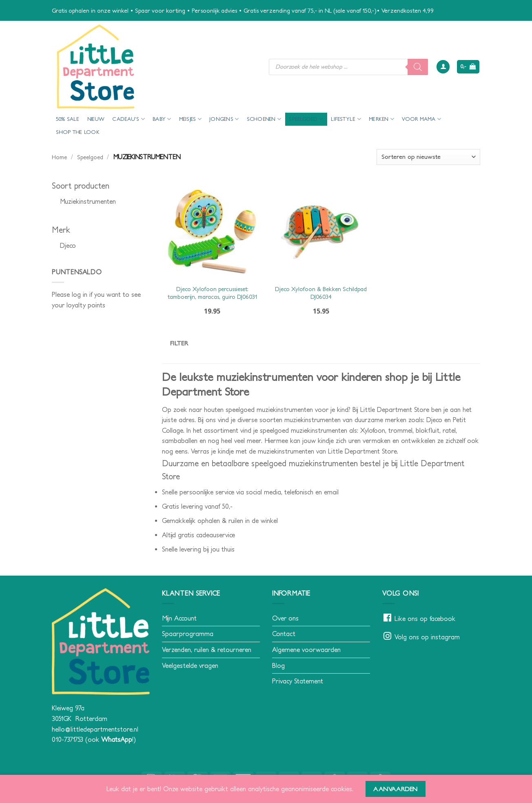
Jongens (224, 119)
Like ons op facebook (425, 618)
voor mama (421, 119)
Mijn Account (179, 618)
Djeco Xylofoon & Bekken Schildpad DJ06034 (321, 293)
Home (59, 157)
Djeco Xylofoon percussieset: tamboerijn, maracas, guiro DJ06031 (212, 293)
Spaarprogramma (188, 634)
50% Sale (68, 119)
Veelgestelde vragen (190, 665)
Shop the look (78, 132)
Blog (278, 665)
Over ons (285, 618)
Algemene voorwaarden (306, 650)
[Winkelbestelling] (428, 157)
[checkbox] (101, 202)
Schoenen (264, 119)
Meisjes (190, 119)
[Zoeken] (418, 67)
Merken (381, 119)
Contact (284, 634)
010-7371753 (68, 739)
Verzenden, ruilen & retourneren (207, 650)
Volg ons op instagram (427, 637)
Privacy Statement (298, 681)
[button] (443, 67)
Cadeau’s (129, 119)
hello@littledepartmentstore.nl (95, 729)
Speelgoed (306, 119)
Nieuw (96, 119)
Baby (162, 119)
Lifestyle (346, 119)
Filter (179, 343)
